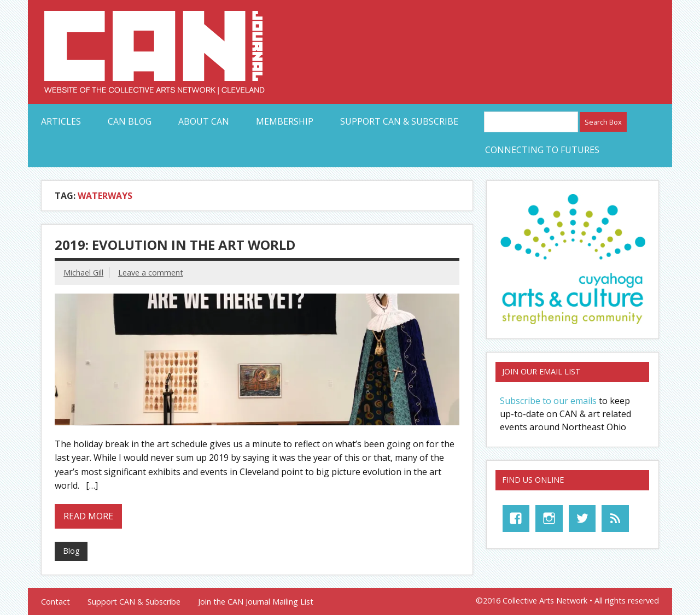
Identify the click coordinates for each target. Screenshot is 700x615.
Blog (71, 551)
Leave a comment (151, 273)
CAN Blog (130, 121)
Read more (88, 516)
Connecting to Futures (542, 150)
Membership (285, 121)
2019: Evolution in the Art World (175, 245)
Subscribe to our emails (548, 401)
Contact (56, 602)
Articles (61, 121)
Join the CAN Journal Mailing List (256, 602)
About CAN (204, 121)
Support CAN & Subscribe (399, 121)
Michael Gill (83, 273)
